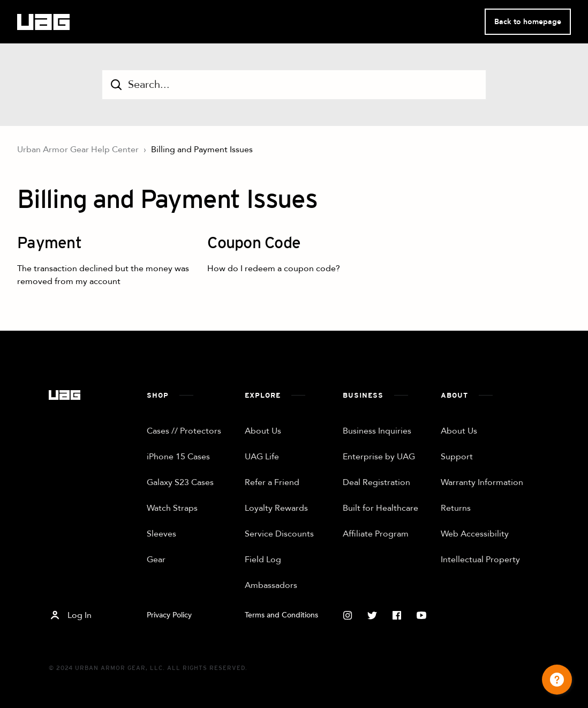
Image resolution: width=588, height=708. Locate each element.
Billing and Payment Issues (202, 150)
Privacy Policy (169, 615)
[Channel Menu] (557, 680)
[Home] (65, 395)
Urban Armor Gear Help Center (78, 150)
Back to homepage (528, 22)
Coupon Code (254, 244)
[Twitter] (372, 615)
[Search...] (294, 85)
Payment (49, 244)
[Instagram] (348, 615)
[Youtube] (421, 615)
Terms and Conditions (281, 615)
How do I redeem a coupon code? (274, 269)
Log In (70, 615)
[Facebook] (397, 615)
